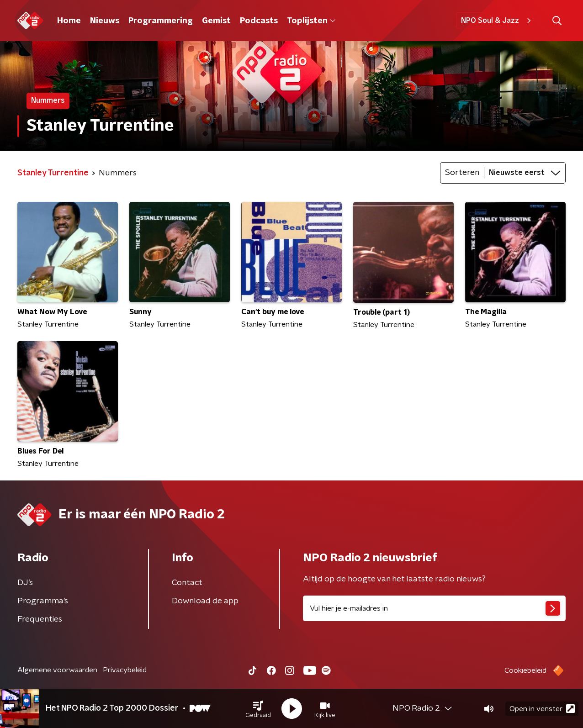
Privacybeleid (125, 670)
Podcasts (259, 21)
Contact (187, 583)
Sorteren (462, 173)
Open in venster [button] (542, 709)
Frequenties (40, 619)
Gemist (216, 21)
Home (69, 21)
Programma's (43, 601)
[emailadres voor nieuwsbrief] (434, 608)
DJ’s (25, 583)
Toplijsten (311, 21)
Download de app (205, 601)
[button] (258, 709)
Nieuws (105, 21)
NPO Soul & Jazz (497, 21)
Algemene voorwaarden (57, 670)
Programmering (161, 21)
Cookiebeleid (525, 670)
